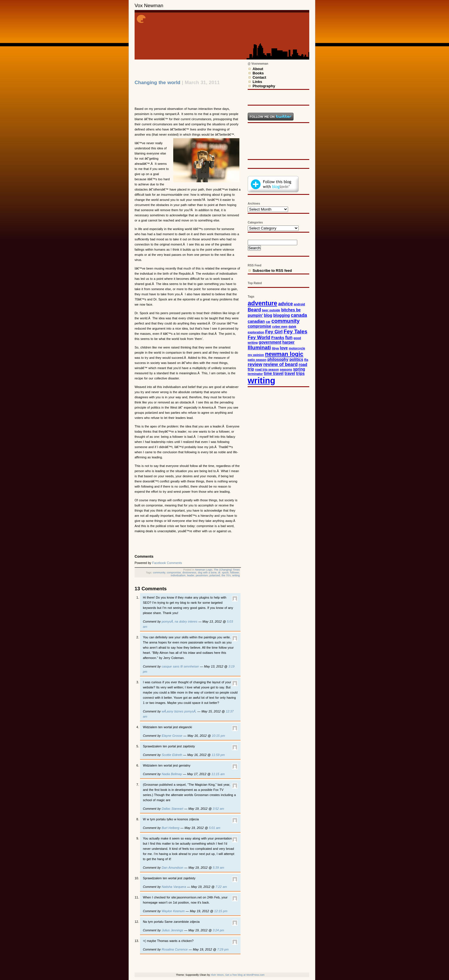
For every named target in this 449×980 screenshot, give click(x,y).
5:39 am (218, 868)
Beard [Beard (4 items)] (254, 310)
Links (257, 82)
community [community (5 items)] (285, 321)
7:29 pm (223, 949)
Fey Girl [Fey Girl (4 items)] (274, 332)
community (159, 573)
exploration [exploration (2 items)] (256, 332)
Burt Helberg (171, 828)
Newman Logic (204, 570)
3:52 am (218, 809)
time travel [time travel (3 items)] (274, 374)
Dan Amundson (173, 868)
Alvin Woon (217, 975)
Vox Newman (149, 6)
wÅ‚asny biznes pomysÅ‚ (179, 711)
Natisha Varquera (174, 887)
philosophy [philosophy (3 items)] (278, 360)
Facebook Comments (167, 563)
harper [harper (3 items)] (288, 342)
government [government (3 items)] (270, 342)
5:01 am (215, 828)
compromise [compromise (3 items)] (259, 326)
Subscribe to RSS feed (272, 271)
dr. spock (223, 573)
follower (235, 573)
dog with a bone (207, 573)
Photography (264, 86)
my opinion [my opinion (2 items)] (256, 355)
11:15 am (218, 774)
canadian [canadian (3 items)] (256, 321)
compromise (174, 573)
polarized (215, 575)
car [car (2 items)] (268, 322)
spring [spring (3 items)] (299, 369)
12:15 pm (221, 911)
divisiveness (189, 573)
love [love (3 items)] (284, 348)
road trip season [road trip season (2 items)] (267, 369)
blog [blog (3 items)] (268, 315)
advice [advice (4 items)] (286, 304)
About (258, 69)
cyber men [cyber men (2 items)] (280, 326)
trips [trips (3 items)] (300, 374)
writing (236, 575)
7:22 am (221, 887)
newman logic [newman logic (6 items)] (284, 354)
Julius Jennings (173, 930)
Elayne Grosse (172, 736)
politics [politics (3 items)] (296, 360)
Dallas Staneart (173, 809)
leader (191, 575)
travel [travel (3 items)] (290, 374)
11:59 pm (218, 755)
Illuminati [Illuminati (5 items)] (259, 348)
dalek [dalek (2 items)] (292, 326)
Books (258, 73)
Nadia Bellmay (172, 774)
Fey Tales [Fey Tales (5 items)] (295, 331)
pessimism (202, 575)
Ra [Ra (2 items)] (306, 360)
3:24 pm (218, 930)
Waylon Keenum (173, 911)
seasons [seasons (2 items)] (286, 369)
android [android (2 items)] (299, 304)
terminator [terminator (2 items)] (255, 374)
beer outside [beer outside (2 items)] (271, 310)
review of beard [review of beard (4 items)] (281, 364)
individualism (178, 575)
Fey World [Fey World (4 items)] (259, 337)
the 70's (226, 575)
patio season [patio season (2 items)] (257, 360)
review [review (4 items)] (255, 364)
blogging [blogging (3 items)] (281, 315)
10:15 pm (218, 736)
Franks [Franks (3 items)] (278, 338)
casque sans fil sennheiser (180, 666)
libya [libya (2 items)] (275, 348)
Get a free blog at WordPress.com (245, 975)
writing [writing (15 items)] (261, 380)
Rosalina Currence (175, 949)
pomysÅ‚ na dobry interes (180, 621)
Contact (259, 77)
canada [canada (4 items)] (299, 315)
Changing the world (157, 83)
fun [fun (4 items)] (289, 337)
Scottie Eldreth (172, 755)
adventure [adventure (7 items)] (262, 303)
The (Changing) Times (227, 570)
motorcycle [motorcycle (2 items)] (297, 348)
